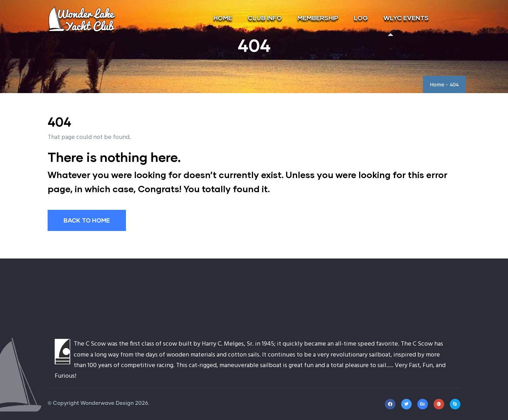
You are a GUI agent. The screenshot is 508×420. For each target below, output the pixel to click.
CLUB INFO (265, 18)
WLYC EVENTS (406, 18)
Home (437, 85)
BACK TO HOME (87, 220)
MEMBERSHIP (318, 18)
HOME (223, 18)
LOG (361, 18)
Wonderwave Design (107, 403)
